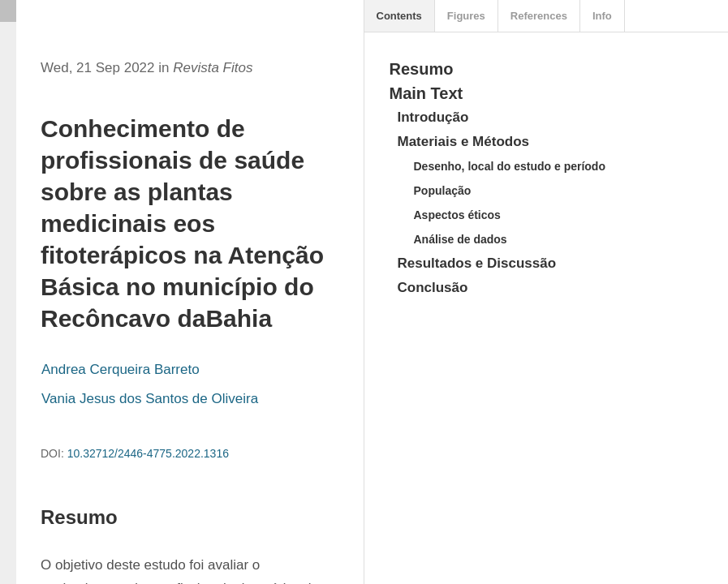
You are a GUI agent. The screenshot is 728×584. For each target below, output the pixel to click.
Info (602, 16)
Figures (466, 16)
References (539, 16)
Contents (399, 16)
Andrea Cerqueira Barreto (121, 369)
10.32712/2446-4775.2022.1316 (148, 453)
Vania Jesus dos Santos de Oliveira (150, 399)
